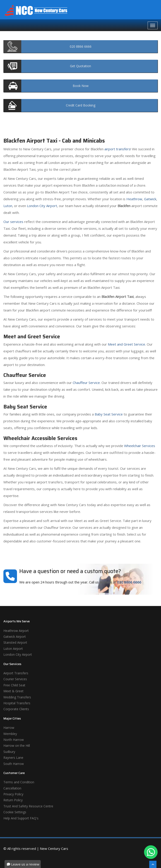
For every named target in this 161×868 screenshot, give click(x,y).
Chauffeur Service (86, 383)
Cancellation (12, 788)
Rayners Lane (13, 758)
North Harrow (14, 740)
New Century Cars (54, 848)
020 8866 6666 (129, 582)
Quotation (80, 66)
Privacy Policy (13, 794)
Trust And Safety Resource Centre (28, 806)
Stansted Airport (15, 642)
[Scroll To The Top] (153, 864)
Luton (8, 206)
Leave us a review (23, 864)
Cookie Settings (15, 812)
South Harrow (14, 764)
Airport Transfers (16, 673)
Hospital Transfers (17, 703)
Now (81, 86)
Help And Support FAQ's (21, 818)
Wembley (10, 734)
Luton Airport (13, 649)
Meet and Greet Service (126, 344)
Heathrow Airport (16, 631)
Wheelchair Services (140, 446)
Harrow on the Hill (17, 746)
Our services (13, 222)
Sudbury (9, 752)
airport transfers (117, 149)
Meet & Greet (13, 691)
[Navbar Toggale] (153, 25)
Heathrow (134, 199)
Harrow (9, 728)
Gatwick (150, 199)
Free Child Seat (14, 685)
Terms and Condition (19, 782)
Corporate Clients (16, 709)
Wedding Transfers (17, 697)
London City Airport (42, 206)
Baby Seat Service (109, 414)
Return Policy (13, 800)
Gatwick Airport (15, 637)
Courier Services (15, 679)
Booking (81, 105)
